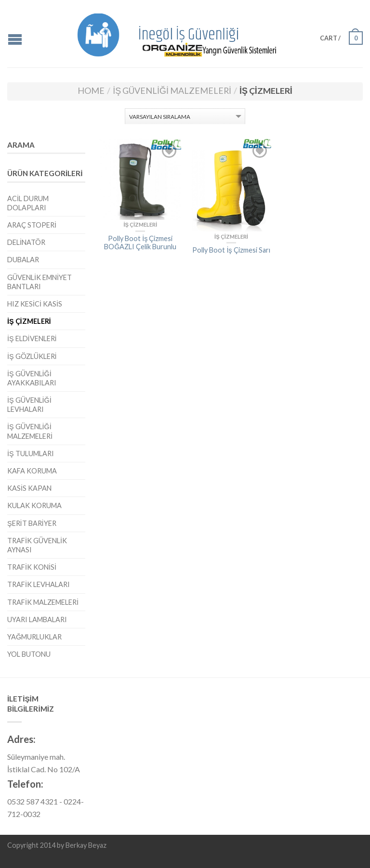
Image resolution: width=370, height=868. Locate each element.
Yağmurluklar (34, 637)
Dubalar (23, 260)
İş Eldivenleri (32, 338)
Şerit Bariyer (32, 523)
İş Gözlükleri (32, 356)
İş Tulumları (31, 453)
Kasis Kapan (29, 488)
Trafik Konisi (32, 567)
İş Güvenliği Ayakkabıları (32, 378)
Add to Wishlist (169, 151)
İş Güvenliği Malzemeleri (172, 90)
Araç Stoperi (32, 225)
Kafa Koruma (32, 471)
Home (91, 90)
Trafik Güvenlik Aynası (37, 545)
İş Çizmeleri (29, 321)
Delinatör (26, 242)
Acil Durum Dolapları (28, 203)
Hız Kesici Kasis (35, 304)
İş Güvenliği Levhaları (29, 405)
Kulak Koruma (34, 505)
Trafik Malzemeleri (43, 602)
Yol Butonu (29, 654)
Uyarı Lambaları (37, 619)
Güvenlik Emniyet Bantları (40, 282)
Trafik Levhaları (39, 584)
